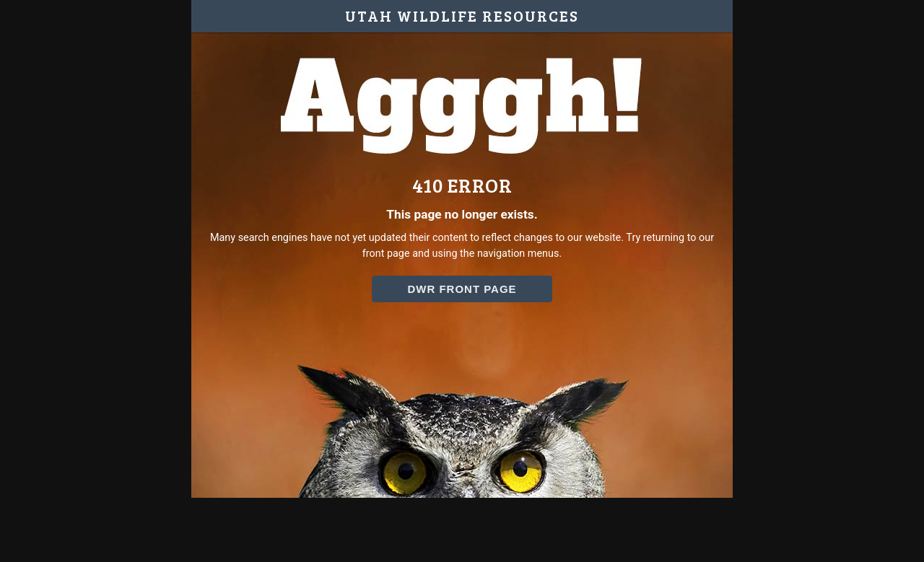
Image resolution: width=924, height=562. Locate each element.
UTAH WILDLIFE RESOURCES (462, 16)
